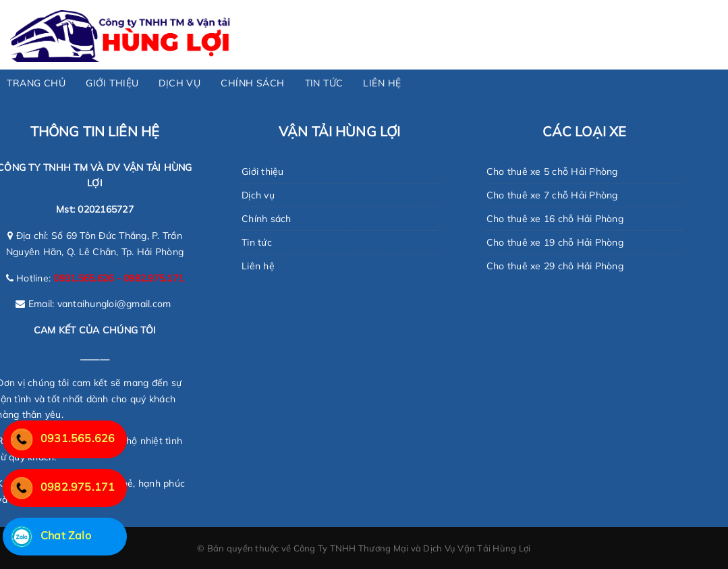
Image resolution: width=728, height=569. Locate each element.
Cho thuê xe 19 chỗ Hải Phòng (555, 242)
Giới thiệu (263, 171)
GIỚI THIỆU (112, 83)
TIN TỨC (324, 83)
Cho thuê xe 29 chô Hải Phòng (555, 266)
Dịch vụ (258, 195)
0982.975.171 (59, 487)
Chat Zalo (47, 535)
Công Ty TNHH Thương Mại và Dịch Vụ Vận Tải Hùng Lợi (412, 548)
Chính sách (267, 219)
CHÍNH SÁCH (252, 83)
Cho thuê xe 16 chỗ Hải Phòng (555, 219)
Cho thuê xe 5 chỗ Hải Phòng (552, 171)
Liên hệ (258, 266)
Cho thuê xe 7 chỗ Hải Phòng (552, 195)
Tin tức (257, 242)
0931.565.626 (59, 438)
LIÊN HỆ (382, 83)
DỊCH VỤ (179, 83)
